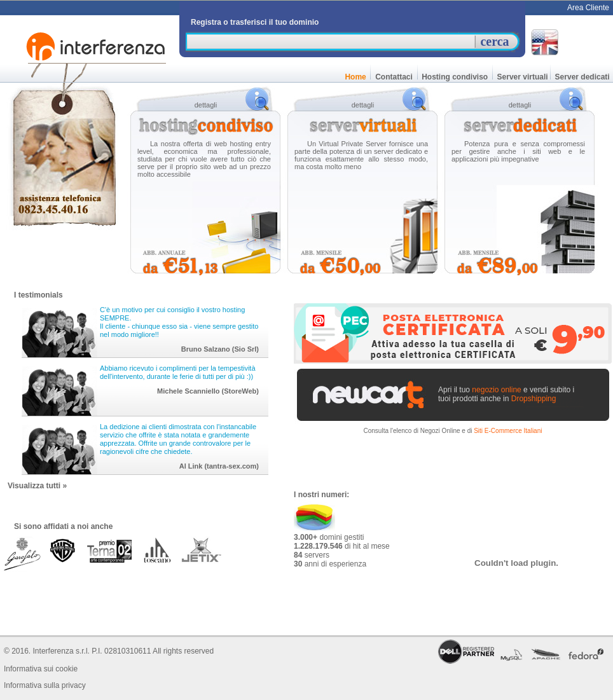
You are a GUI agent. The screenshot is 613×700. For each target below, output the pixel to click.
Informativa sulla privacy (45, 685)
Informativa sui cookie (41, 669)
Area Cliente (588, 8)
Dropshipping (534, 399)
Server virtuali (521, 77)
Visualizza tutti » (37, 486)
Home (355, 77)
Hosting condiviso (455, 77)
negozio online (496, 390)
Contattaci (394, 77)
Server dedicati (582, 77)
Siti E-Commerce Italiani (508, 431)
